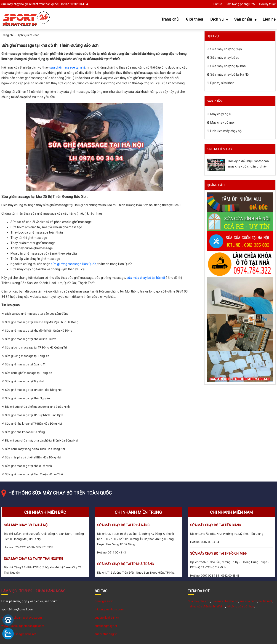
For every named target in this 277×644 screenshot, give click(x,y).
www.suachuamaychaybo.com (22, 618)
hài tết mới (265, 601)
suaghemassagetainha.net (19, 634)
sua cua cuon (248, 601)
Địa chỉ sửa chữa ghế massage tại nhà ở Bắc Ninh (37, 407)
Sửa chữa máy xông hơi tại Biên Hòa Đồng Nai (35, 449)
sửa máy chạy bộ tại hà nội (146, 278)
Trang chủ (170, 19)
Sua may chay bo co (225, 601)
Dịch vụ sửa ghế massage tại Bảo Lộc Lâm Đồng (37, 314)
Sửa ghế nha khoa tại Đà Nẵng (25, 432)
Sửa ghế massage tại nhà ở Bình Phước (31, 339)
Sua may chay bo (199, 601)
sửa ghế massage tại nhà (67, 67)
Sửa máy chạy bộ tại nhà (228, 66)
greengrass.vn (104, 601)
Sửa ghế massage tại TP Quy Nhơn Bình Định (34, 415)
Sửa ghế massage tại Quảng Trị (26, 364)
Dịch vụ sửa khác (28, 35)
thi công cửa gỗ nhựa (240, 606)
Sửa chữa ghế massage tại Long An (29, 373)
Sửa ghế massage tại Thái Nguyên (27, 398)
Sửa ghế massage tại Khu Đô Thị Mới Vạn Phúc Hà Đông (42, 322)
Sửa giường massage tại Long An (27, 356)
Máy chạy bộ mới (222, 122)
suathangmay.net (106, 626)
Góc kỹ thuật (267, 4)
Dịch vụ (217, 19)
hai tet (192, 606)
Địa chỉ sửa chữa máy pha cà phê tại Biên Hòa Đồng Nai (41, 440)
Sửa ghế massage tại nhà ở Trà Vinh (28, 466)
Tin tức (217, 4)
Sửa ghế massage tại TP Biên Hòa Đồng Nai (34, 390)
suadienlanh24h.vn (107, 618)
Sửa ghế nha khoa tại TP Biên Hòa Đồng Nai (33, 424)
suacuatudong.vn (106, 634)
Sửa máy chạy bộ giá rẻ (17, 4)
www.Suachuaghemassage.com (23, 626)
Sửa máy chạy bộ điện (226, 49)
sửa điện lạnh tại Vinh (211, 606)
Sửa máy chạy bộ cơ (225, 58)
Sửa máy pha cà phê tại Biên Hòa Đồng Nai (33, 457)
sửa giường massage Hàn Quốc (73, 264)
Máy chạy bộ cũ (221, 114)
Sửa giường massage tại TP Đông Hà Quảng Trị (36, 347)
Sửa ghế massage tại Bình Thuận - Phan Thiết (34, 474)
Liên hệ (269, 19)
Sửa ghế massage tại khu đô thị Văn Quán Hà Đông (39, 331)
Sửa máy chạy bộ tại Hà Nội (230, 75)
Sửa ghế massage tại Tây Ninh (25, 381)
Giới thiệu (194, 19)
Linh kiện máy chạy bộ (226, 131)
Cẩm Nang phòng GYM (241, 4)
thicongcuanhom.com (109, 609)
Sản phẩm (243, 19)
